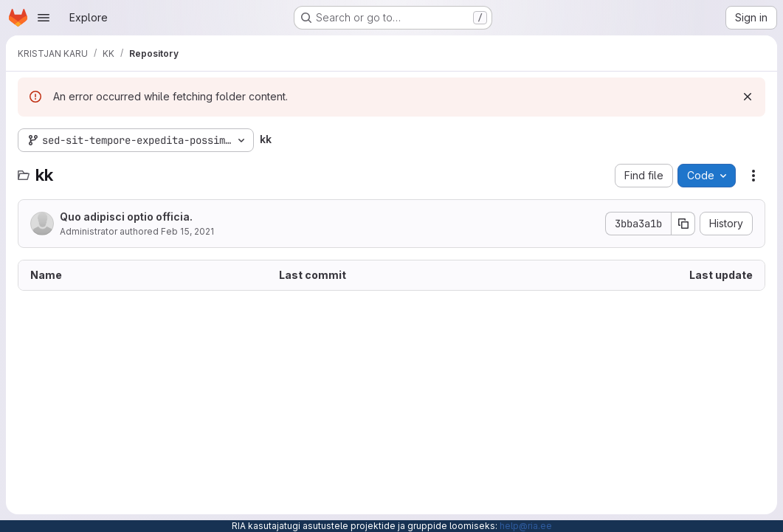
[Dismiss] (748, 97)
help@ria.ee (526, 526)
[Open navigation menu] (44, 18)
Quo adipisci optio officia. (126, 217)
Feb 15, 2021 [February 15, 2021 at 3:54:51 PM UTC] (187, 231)
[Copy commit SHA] (683, 224)
